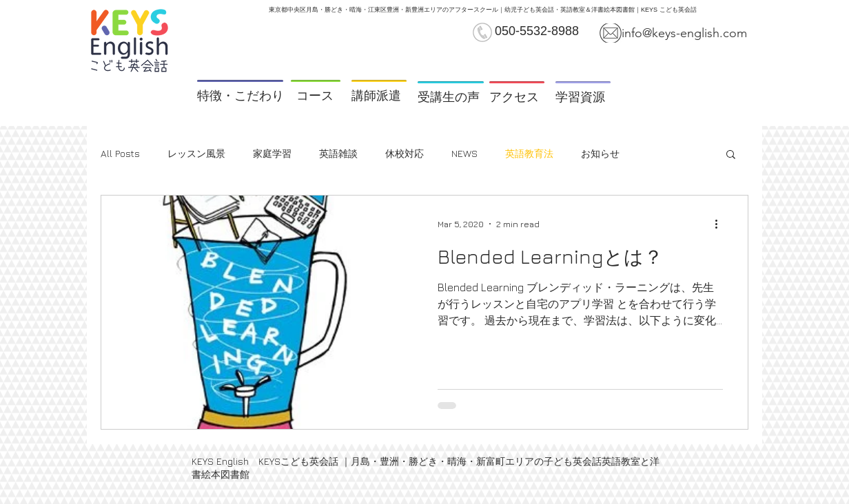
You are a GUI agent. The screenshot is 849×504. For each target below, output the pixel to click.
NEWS (464, 153)
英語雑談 (338, 153)
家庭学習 (272, 153)
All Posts (120, 153)
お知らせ (600, 153)
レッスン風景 (196, 153)
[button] (731, 155)
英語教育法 (529, 153)
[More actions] (721, 224)
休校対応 (405, 153)
